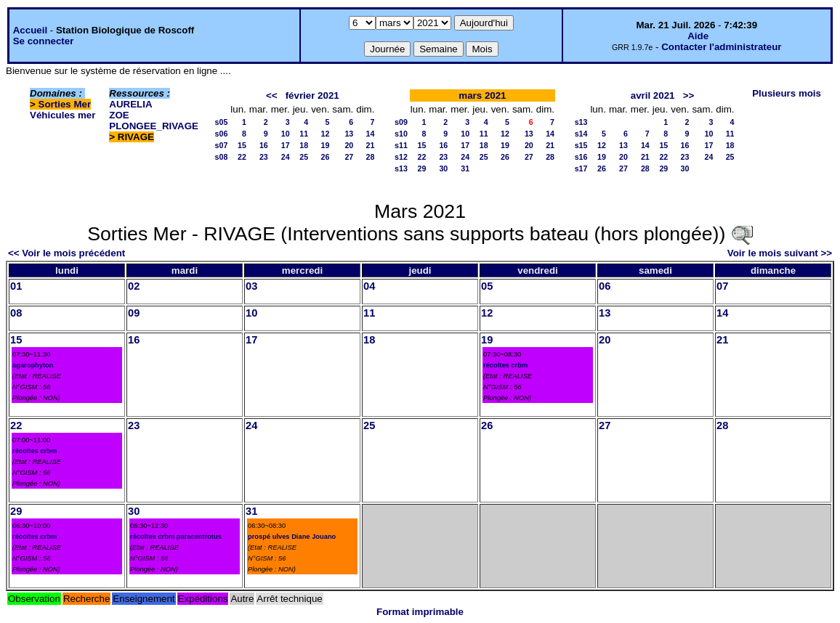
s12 (401, 157)
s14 (581, 134)
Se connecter (44, 41)
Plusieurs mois (787, 93)
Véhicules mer (62, 115)
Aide (698, 36)
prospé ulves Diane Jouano (292, 537)
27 (349, 157)
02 (134, 286)
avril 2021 (653, 95)
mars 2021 (482, 95)
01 (16, 286)
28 (371, 157)
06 (605, 286)
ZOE (119, 115)
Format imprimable (420, 612)
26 (326, 157)
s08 (222, 157)
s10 (401, 134)
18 (304, 145)
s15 (581, 145)
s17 (581, 168)
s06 (222, 134)
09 (134, 313)
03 (251, 286)
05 (487, 286)
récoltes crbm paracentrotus (176, 537)
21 (371, 145)
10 (286, 134)
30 (443, 168)
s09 (401, 122)
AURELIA (130, 104)
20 (349, 145)
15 (242, 145)
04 (369, 286)
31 (465, 168)
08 (16, 313)
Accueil (30, 30)
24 (286, 157)
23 (264, 157)
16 (264, 145)
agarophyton (33, 365)
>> (689, 95)
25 (304, 157)
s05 (222, 122)
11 (304, 134)
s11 (401, 145)
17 (286, 145)
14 (371, 134)
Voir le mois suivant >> (780, 253)
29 (422, 168)
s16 (581, 157)
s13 (401, 168)
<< (272, 95)
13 (349, 134)
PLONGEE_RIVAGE (154, 126)
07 (722, 286)
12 (326, 134)
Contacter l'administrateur (721, 47)
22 (242, 157)
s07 (222, 145)
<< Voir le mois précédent (66, 253)
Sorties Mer (65, 104)
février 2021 (312, 95)
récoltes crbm (505, 365)
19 (326, 145)
